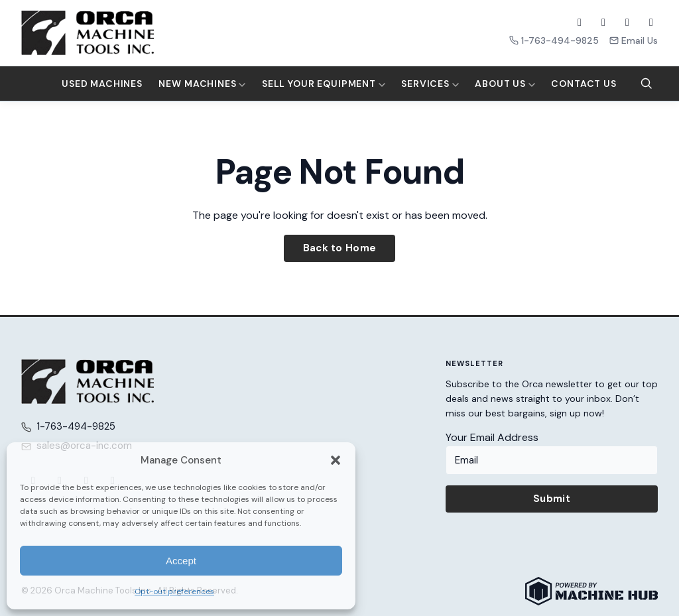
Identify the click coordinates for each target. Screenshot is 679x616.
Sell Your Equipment (324, 84)
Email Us (634, 40)
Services (430, 84)
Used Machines (102, 84)
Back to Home (340, 248)
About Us (505, 84)
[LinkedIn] (651, 23)
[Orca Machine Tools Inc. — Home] (88, 33)
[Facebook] (580, 23)
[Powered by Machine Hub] (591, 591)
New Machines (202, 84)
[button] (336, 460)
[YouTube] (627, 23)
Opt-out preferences (174, 591)
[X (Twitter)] (603, 23)
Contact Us (584, 84)
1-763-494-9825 (554, 40)
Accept (181, 561)
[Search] (647, 84)
